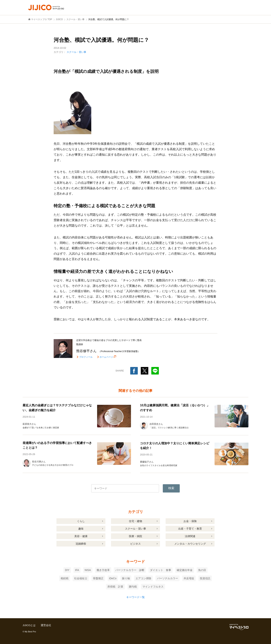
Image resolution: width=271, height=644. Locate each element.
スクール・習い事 (76, 52)
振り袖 (126, 578)
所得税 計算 (115, 587)
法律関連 (190, 536)
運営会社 (46, 625)
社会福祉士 (81, 578)
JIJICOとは (29, 625)
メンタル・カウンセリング (190, 544)
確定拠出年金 (185, 570)
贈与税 (133, 587)
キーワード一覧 (135, 597)
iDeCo (113, 578)
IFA (77, 570)
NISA (88, 570)
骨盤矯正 (98, 578)
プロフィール (86, 357)
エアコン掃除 (143, 578)
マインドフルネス (153, 587)
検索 (171, 488)
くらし (81, 521)
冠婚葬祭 (81, 544)
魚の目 (202, 570)
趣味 (81, 529)
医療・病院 (135, 536)
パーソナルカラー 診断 (130, 570)
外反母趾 (189, 578)
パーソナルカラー (167, 578)
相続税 (65, 578)
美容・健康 (81, 536)
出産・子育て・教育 (190, 529)
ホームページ (107, 357)
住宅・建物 (135, 521)
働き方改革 (103, 570)
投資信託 (205, 578)
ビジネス (135, 544)
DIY (67, 570)
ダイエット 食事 (161, 570)
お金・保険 (190, 521)
